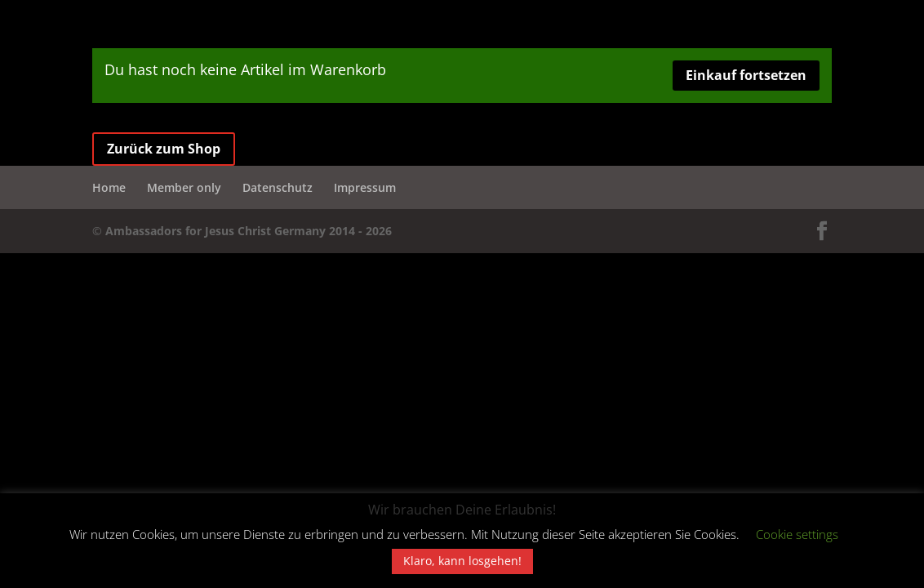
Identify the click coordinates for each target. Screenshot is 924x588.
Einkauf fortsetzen (746, 75)
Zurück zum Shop (164, 149)
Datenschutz (278, 187)
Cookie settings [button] (797, 534)
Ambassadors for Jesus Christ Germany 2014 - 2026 (249, 231)
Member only (184, 187)
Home (109, 187)
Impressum (365, 187)
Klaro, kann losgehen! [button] (462, 561)
